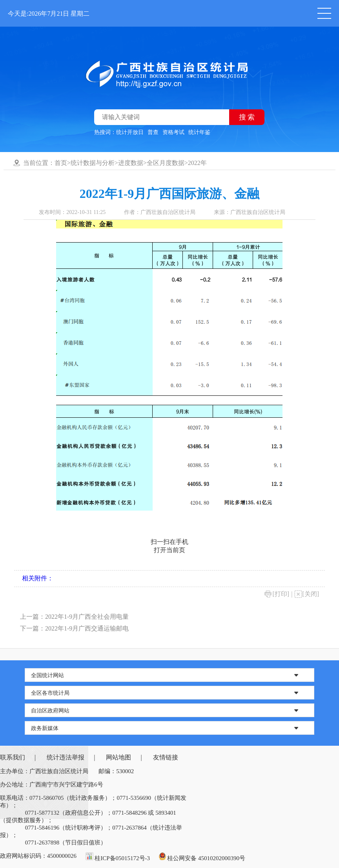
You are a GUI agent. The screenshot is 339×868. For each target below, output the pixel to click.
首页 (61, 163)
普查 (153, 132)
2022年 (197, 163)
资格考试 (173, 132)
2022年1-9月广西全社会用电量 (87, 617)
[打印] (281, 594)
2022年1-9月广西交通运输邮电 (87, 628)
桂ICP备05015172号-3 (122, 858)
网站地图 (118, 757)
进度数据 (131, 163)
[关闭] (311, 594)
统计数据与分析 (93, 163)
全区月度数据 (166, 163)
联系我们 (13, 757)
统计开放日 (130, 132)
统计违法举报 (66, 757)
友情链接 (166, 757)
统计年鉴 (199, 132)
